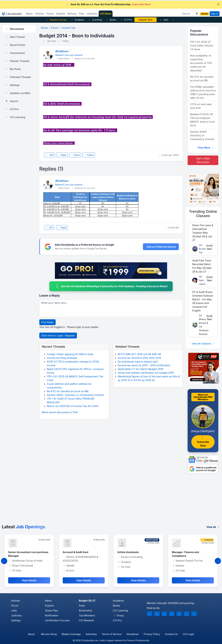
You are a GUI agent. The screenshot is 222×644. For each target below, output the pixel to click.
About (31, 634)
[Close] (218, 4)
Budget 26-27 (87, 601)
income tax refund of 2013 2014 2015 (139, 358)
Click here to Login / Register (58, 336)
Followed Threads (18, 77)
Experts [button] (61, 14)
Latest (24, 527)
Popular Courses (56, 20)
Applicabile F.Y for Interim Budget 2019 (140, 369)
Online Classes (203, 214)
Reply (62, 155)
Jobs (164, 20)
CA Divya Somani (146, 20)
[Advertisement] (111, 501)
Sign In (215, 14)
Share (75, 155)
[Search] (188, 14)
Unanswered (15, 53)
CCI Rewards (86, 620)
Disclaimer (133, 634)
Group (118, 615)
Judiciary (16, 615)
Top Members (87, 615)
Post (75, 412)
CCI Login (189, 634)
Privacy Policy (152, 634)
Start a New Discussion (203, 160)
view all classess (204, 344)
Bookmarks (85, 610)
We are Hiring (49, 634)
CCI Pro (126, 20)
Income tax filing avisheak (62, 358)
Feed (82, 606)
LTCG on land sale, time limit (201, 106)
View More (206, 148)
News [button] (29, 14)
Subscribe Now (203, 442)
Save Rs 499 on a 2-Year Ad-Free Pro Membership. (109, 4)
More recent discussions (56, 412)
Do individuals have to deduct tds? (138, 362)
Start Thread (15, 37)
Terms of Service (112, 634)
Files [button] (82, 14)
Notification (52, 615)
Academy (77, 20)
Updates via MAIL (18, 93)
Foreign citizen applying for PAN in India (70, 354)
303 (50, 155)
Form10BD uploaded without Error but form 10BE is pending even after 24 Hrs (203, 92)
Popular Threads (17, 61)
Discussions (14, 29)
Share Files (51, 610)
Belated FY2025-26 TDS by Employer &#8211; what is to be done (202, 120)
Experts (49, 606)
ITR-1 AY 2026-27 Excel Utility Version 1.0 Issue (202, 46)
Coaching (95, 20)
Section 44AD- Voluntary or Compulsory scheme (75, 395)
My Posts (13, 69)
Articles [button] (40, 14)
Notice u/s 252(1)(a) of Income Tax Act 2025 (73, 406)
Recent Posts (15, 45)
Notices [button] (72, 14)
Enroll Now (209, 247)
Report (176, 155)
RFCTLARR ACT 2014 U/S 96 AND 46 (139, 354)
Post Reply (47, 322)
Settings (12, 85)
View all (213, 527)
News (48, 601)
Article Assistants (128, 552)
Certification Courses (57, 620)
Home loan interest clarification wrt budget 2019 (146, 373)
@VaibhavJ (62, 51)
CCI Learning (15, 117)
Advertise (91, 634)
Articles (15, 601)
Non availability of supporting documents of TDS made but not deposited (201, 63)
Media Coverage (71, 634)
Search (12, 101)
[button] (196, 14)
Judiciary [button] (92, 14)
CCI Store (106, 14)
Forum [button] (50, 14)
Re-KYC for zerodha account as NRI (68, 391)
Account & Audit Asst (76, 552)
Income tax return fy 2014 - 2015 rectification (144, 365)
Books (111, 20)
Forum (15, 606)
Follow (89, 155)
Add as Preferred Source (161, 247)
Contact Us (171, 634)
